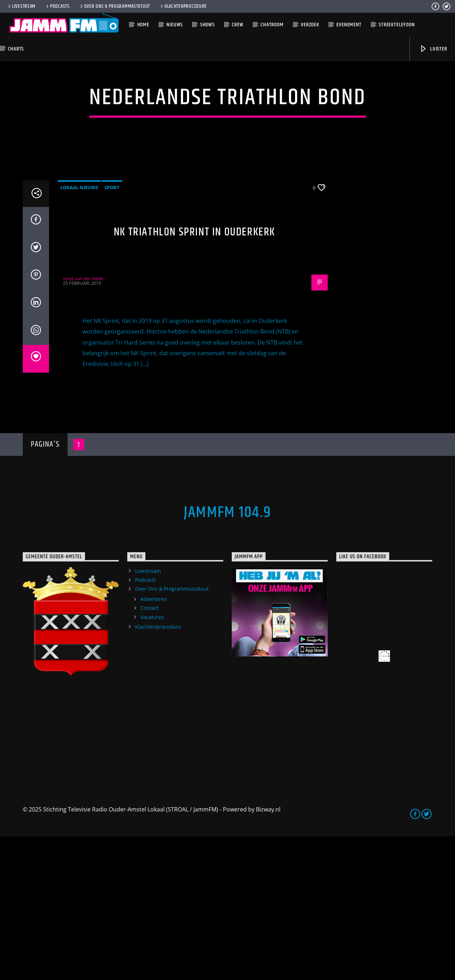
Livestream (21, 6)
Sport (112, 331)
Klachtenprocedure (183, 6)
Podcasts (57, 6)
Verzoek (310, 25)
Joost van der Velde (83, 422)
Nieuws (175, 25)
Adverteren (154, 743)
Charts (16, 49)
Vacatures (152, 761)
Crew (237, 25)
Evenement (349, 25)
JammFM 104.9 (227, 656)
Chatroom (272, 25)
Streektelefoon (397, 25)
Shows (207, 25)
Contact (149, 752)
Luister (433, 49)
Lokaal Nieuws (79, 331)
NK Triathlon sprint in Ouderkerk (194, 376)
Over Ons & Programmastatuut (114, 6)
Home (143, 25)
